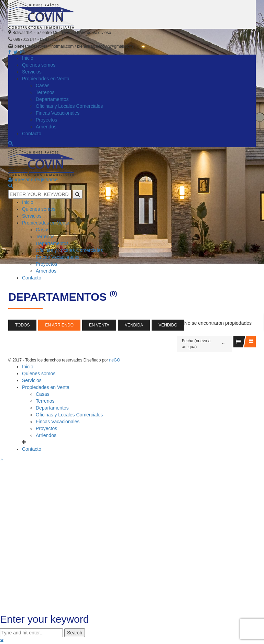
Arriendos (46, 435)
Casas (43, 394)
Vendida (134, 325)
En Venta (99, 325)
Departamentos (52, 408)
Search (75, 633)
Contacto (32, 449)
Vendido (168, 325)
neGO (114, 360)
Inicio (28, 367)
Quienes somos (39, 373)
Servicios (32, 380)
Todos (22, 325)
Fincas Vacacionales (58, 422)
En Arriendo (59, 325)
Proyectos (46, 428)
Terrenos (45, 401)
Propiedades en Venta (46, 387)
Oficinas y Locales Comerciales (69, 415)
